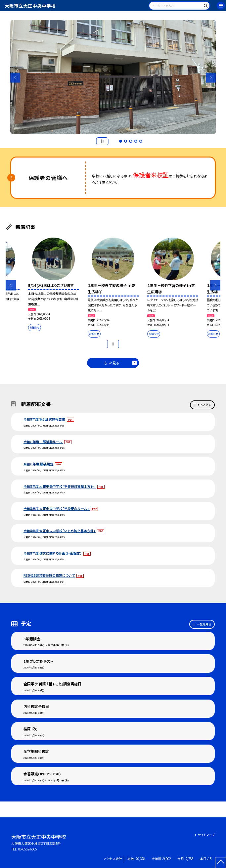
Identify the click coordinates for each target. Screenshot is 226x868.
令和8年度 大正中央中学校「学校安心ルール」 (57, 509)
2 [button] (126, 141)
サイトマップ (206, 835)
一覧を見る (204, 624)
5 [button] (141, 141)
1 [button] (121, 141)
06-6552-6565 (27, 849)
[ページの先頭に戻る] (221, 863)
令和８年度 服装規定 (39, 464)
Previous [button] (15, 78)
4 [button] (136, 141)
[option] (113, 77)
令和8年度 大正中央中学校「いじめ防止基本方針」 (60, 531)
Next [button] (211, 78)
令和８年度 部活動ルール (43, 442)
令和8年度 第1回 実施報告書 (45, 419)
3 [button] (131, 141)
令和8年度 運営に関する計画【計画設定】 (53, 553)
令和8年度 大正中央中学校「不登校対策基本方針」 (60, 486)
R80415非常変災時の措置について (49, 575)
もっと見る (111, 363)
